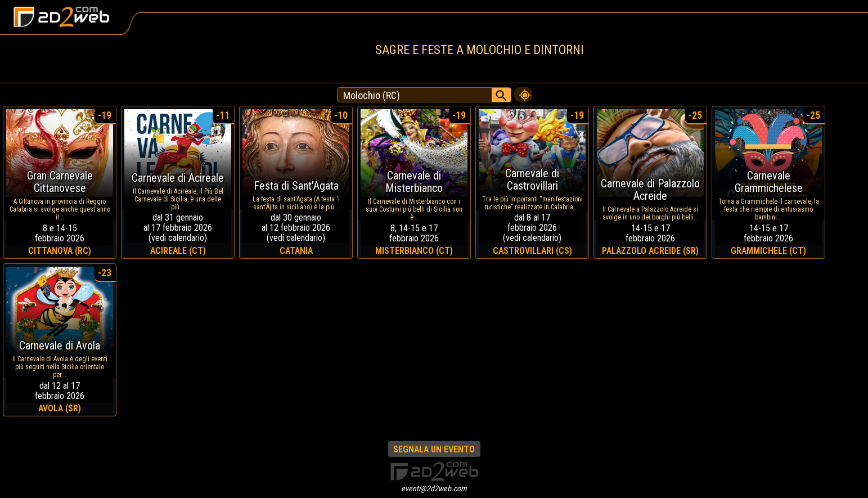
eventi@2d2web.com (434, 488)
